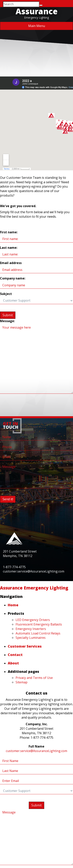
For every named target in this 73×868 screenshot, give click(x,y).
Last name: (9, 248)
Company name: (13, 278)
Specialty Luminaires (31, 638)
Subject (6, 294)
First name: (9, 232)
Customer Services (25, 646)
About (13, 663)
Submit (8, 315)
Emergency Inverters (31, 629)
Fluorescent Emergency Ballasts (39, 624)
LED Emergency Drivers (33, 620)
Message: (7, 321)
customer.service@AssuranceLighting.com (36, 751)
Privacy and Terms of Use (34, 678)
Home (13, 605)
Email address (11, 263)
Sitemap (22, 682)
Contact (15, 655)
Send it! (8, 499)
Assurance (37, 11)
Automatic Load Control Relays (38, 633)
